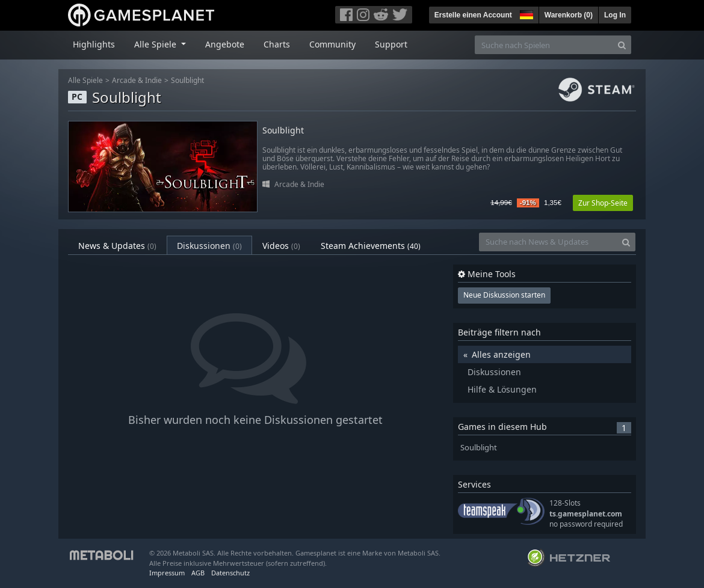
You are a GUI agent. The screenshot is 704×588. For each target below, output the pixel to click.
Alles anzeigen (501, 354)
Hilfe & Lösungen (502, 389)
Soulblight (187, 80)
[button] (525, 13)
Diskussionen (209, 246)
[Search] (622, 45)
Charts (277, 44)
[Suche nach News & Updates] (548, 242)
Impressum (167, 573)
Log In (615, 15)
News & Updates (117, 246)
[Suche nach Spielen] (544, 45)
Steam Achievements (371, 246)
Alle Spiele (85, 80)
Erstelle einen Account (473, 15)
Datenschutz (230, 573)
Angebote (225, 44)
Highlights (94, 44)
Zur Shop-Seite (603, 203)
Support (391, 44)
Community (332, 44)
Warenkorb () (569, 15)
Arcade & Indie (137, 80)
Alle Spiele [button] (156, 44)
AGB (198, 573)
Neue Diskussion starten (504, 295)
